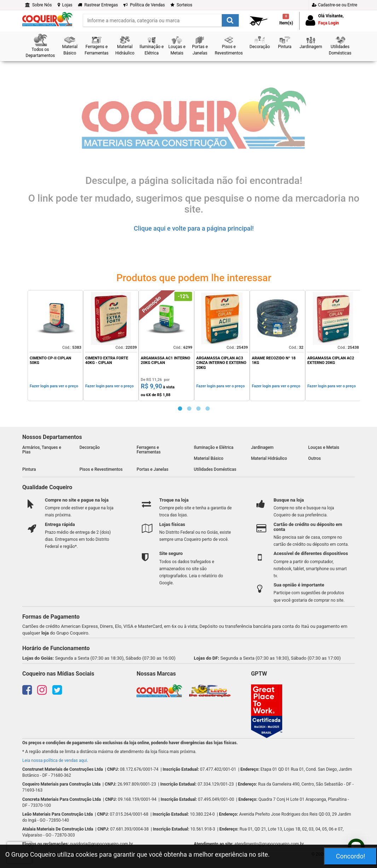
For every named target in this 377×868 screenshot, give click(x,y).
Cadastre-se (335, 5)
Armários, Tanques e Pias (42, 450)
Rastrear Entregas (98, 5)
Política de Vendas (144, 5)
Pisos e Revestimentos (101, 469)
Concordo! (351, 856)
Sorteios (181, 5)
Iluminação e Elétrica (214, 447)
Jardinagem (262, 447)
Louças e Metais (324, 447)
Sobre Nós (39, 5)
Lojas (65, 5)
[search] (161, 20)
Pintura (29, 469)
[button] (40, 46)
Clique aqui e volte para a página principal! (194, 228)
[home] (47, 19)
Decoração (90, 447)
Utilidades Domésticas (215, 469)
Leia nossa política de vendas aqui (55, 760)
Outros (314, 458)
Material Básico (209, 458)
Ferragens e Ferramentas (149, 450)
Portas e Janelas (152, 469)
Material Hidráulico (269, 458)
